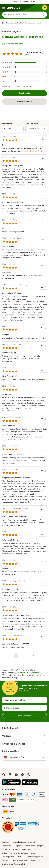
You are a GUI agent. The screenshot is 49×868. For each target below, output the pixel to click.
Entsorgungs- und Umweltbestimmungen (19, 853)
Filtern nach (7, 124)
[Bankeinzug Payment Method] (32, 800)
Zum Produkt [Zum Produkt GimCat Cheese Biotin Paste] (24, 93)
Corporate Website (19, 860)
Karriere (5, 860)
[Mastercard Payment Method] (13, 795)
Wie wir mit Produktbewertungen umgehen (19, 86)
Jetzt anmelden (25, 716)
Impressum (7, 846)
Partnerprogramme (35, 857)
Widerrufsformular (29, 849)
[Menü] (4, 8)
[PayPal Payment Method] (34, 795)
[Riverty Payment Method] (13, 800)
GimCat (40, 23)
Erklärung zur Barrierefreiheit (14, 864)
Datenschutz (35, 860)
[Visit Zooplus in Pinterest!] (22, 775)
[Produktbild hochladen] (13, 44)
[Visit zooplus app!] (11, 784)
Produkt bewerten (24, 102)
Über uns (21, 857)
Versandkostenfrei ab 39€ (24, 2)
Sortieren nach (32, 124)
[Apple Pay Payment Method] (42, 795)
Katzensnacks (30, 23)
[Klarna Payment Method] (5, 800)
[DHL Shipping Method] (5, 812)
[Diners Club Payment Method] (27, 795)
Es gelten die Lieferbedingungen (31, 673)
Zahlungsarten (8, 857)
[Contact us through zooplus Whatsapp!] (29, 775)
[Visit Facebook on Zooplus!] (4, 775)
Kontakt (5, 842)
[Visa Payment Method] (5, 795)
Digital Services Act (10, 849)
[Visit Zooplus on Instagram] (10, 775)
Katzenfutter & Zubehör (14, 23)
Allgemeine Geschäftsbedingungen (29, 846)
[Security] (8, 827)
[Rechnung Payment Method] (21, 800)
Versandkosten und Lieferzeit (23, 842)
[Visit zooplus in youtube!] (16, 775)
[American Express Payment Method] (20, 795)
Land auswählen (11, 751)
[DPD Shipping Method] (13, 812)
